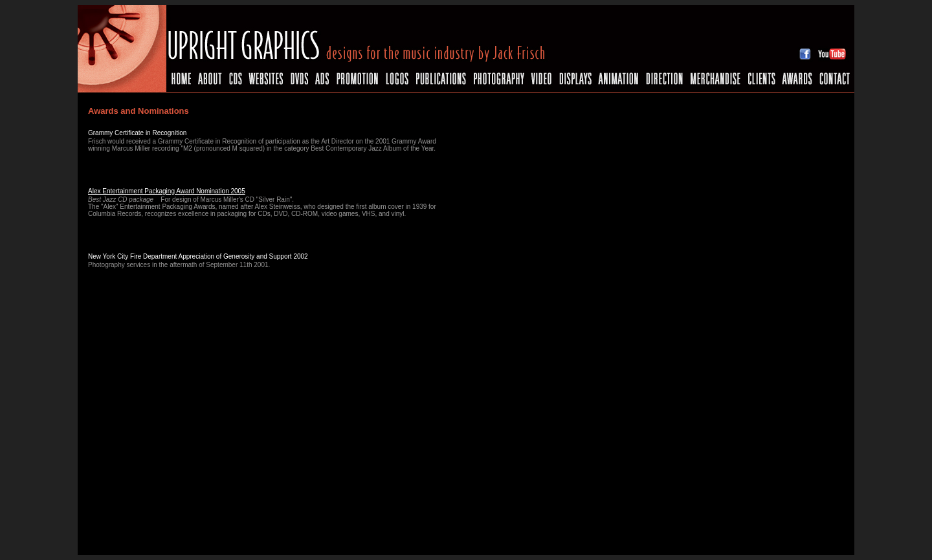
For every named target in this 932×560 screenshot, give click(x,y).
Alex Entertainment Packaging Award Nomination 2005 (167, 191)
